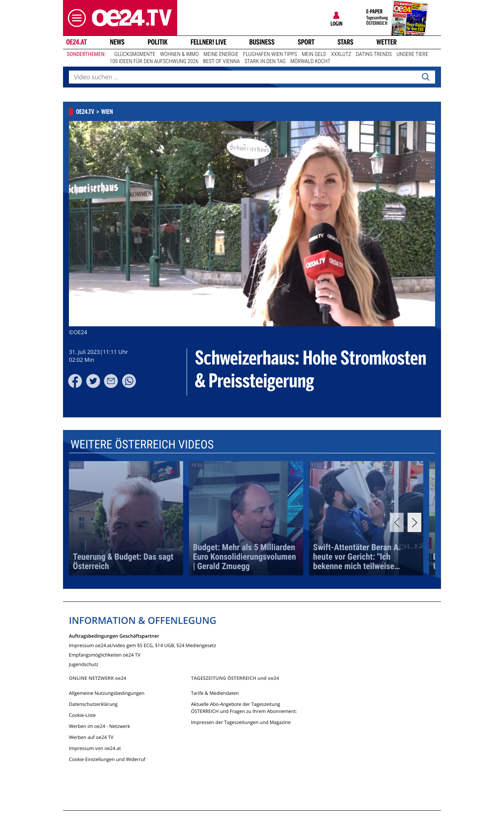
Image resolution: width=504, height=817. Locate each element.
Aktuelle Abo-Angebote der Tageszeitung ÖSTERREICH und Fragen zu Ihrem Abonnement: (244, 708)
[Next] (414, 522)
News (117, 42)
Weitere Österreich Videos (142, 445)
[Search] (426, 77)
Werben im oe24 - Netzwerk (99, 726)
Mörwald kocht (310, 61)
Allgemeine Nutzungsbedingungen (107, 693)
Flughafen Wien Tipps (270, 54)
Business (262, 42)
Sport (306, 42)
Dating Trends (374, 54)
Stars (346, 42)
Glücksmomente (135, 54)
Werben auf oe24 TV (91, 737)
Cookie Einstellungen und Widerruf (107, 759)
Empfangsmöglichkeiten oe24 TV (105, 654)
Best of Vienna (221, 61)
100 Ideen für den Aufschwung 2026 (154, 61)
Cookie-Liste (82, 715)
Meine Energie (221, 54)
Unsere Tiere (412, 54)
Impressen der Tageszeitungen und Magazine (241, 722)
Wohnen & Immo (179, 54)
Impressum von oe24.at (95, 748)
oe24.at (76, 42)
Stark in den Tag (265, 61)
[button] (75, 18)
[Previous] (397, 522)
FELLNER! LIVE (208, 42)
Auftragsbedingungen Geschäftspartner (114, 636)
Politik (158, 42)
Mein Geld (314, 54)
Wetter (387, 42)
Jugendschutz (84, 664)
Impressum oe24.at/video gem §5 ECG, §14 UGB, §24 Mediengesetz (143, 645)
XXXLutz (341, 54)
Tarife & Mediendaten (215, 693)
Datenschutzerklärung (93, 704)
